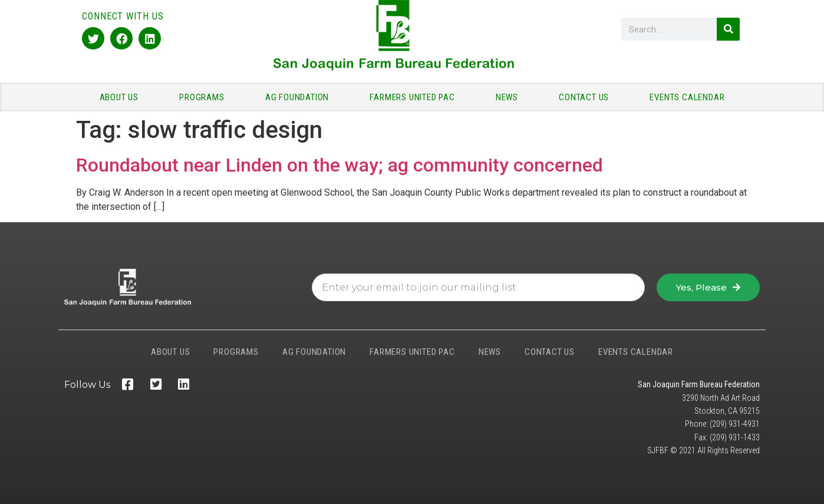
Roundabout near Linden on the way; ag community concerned (340, 165)
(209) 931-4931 (735, 424)
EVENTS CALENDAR (687, 97)
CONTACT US (587, 97)
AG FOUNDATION (300, 97)
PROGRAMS (205, 97)
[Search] (728, 29)
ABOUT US (122, 97)
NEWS (510, 97)
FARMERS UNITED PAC (415, 97)
